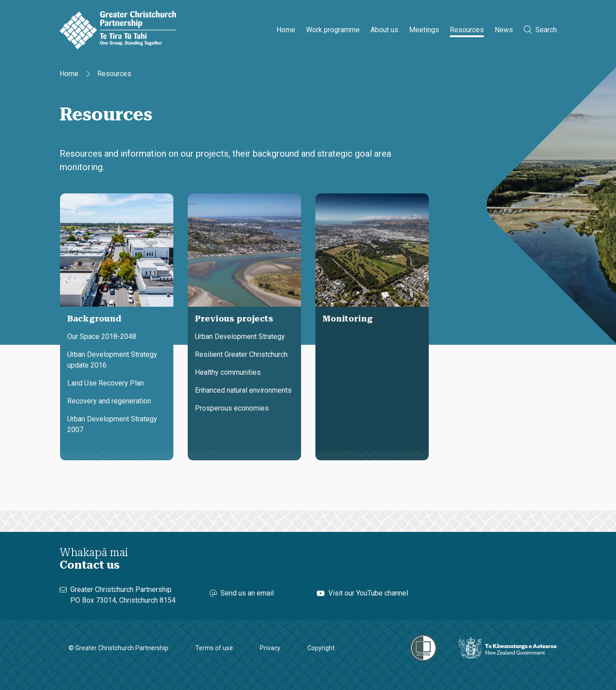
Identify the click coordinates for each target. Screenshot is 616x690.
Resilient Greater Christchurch (241, 354)
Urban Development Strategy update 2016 (112, 360)
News (504, 30)
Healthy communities (228, 372)
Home (286, 30)
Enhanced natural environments (243, 390)
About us (384, 30)
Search (540, 30)
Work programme (333, 30)
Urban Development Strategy (240, 336)
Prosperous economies (232, 408)
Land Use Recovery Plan (106, 383)
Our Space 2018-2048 (102, 336)
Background (94, 319)
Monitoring (348, 319)
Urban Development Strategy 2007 (112, 424)
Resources (467, 30)
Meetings (424, 30)
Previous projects (234, 319)
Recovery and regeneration (109, 401)
